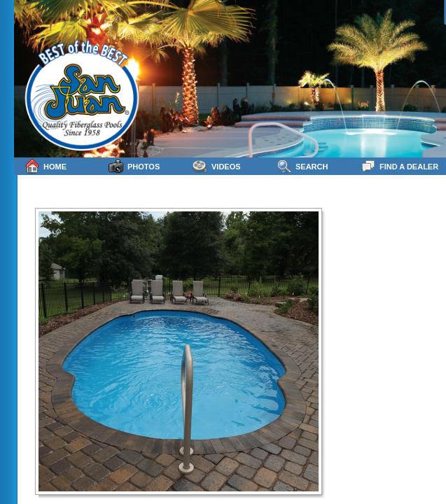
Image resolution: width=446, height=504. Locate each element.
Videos (217, 166)
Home (46, 166)
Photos (134, 166)
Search (302, 166)
